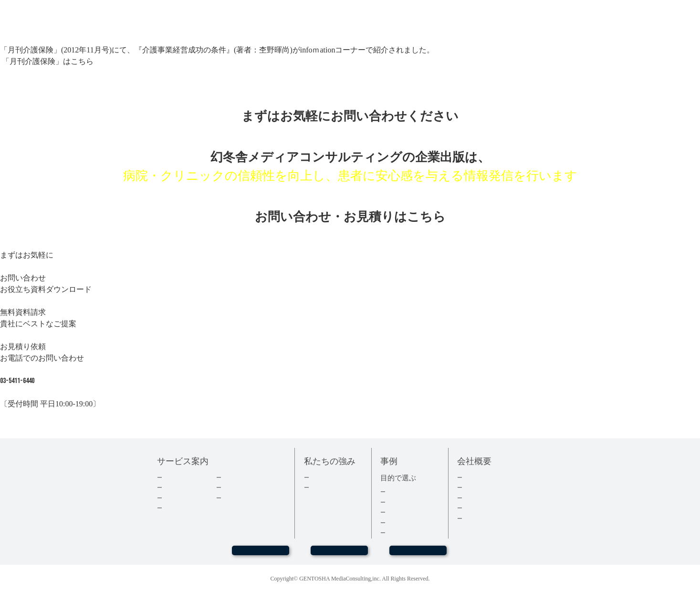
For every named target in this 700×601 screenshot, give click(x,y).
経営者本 (398, 502)
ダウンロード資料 (247, 477)
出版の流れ (178, 487)
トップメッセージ (488, 477)
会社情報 (475, 487)
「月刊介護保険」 (31, 61)
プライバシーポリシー (494, 518)
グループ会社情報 (488, 508)
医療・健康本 (405, 523)
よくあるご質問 (244, 498)
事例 (392, 533)
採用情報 (475, 498)
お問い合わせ (339, 555)
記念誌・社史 (405, 512)
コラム (231, 487)
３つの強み (325, 487)
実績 (316, 477)
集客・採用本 (405, 492)
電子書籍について (188, 508)
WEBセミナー (261, 555)
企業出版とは (181, 477)
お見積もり (418, 555)
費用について (181, 498)
